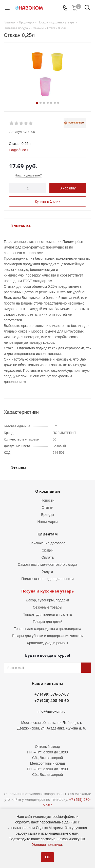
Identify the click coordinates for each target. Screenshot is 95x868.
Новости (47, 500)
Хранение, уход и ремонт (48, 643)
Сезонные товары (48, 607)
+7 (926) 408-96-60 (52, 700)
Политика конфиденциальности (48, 579)
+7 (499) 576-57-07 (52, 694)
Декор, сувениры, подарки (48, 600)
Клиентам (48, 534)
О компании (48, 491)
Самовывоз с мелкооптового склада (47, 564)
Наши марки (48, 522)
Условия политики (47, 845)
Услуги (48, 572)
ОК (48, 857)
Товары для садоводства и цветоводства (48, 629)
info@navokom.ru (52, 711)
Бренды (48, 515)
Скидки (47, 550)
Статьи (48, 507)
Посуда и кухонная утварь (48, 591)
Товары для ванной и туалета (47, 614)
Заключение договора (47, 543)
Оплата (47, 557)
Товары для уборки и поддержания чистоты (48, 636)
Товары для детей (48, 622)
